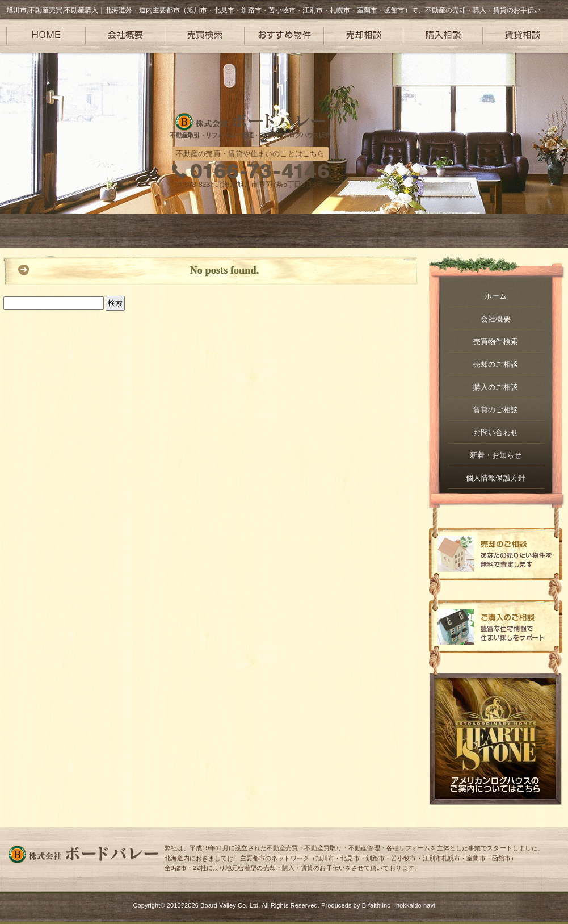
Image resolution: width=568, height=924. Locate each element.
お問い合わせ (496, 432)
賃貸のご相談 (496, 410)
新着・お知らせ (496, 455)
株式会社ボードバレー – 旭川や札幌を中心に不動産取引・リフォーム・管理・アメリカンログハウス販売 (250, 122)
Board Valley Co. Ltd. (230, 905)
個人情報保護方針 (496, 478)
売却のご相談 (496, 364)
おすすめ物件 (284, 36)
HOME (46, 36)
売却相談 (364, 36)
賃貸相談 (523, 36)
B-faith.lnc (376, 905)
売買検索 (205, 36)
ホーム (496, 296)
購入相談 (443, 36)
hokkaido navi (416, 905)
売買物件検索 (496, 342)
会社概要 (125, 36)
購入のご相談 (496, 387)
